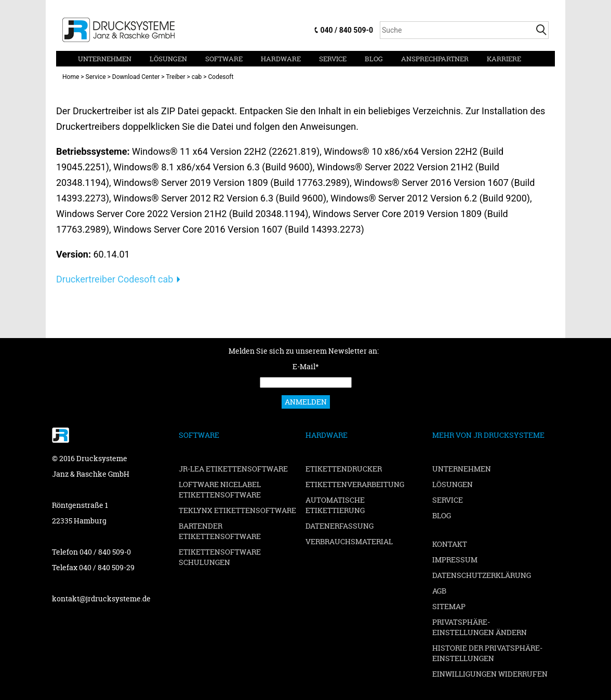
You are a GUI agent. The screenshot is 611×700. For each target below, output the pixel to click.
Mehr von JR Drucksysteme (488, 435)
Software (224, 59)
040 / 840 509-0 (347, 30)
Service (333, 59)
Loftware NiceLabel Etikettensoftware (220, 489)
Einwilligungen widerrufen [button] (490, 674)
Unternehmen (105, 59)
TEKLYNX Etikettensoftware (237, 510)
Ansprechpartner (435, 59)
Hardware (281, 59)
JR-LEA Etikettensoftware (233, 469)
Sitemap (449, 606)
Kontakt (450, 544)
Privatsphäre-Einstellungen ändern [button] (480, 627)
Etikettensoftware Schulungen (220, 557)
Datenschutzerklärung (482, 575)
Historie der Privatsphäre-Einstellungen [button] (487, 653)
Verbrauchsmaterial (349, 541)
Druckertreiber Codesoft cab (115, 279)
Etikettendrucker (344, 469)
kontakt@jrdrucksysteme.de (101, 598)
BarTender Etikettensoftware (220, 531)
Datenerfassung (340, 526)
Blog (374, 59)
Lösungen (168, 59)
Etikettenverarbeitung (355, 484)
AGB (439, 591)
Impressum (455, 560)
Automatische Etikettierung (335, 505)
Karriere (504, 59)
